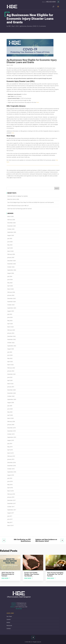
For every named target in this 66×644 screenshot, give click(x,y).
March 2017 (10, 525)
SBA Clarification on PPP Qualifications (22, 540)
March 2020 (10, 418)
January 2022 (11, 371)
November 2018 (12, 466)
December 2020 (12, 390)
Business (30, 26)
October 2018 (11, 469)
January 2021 (11, 387)
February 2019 (11, 456)
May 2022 (10, 358)
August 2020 (11, 402)
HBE (9, 26)
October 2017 (11, 507)
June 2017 (10, 519)
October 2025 (11, 229)
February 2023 (11, 330)
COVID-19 (35, 26)
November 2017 (12, 503)
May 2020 (10, 412)
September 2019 (12, 437)
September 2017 (12, 510)
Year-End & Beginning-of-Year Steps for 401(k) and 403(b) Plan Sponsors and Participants (31, 202)
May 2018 (10, 485)
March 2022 (10, 365)
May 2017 (10, 522)
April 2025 (10, 248)
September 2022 (12, 346)
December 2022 (12, 336)
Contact (9, 629)
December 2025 (12, 223)
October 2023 (11, 305)
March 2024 (10, 289)
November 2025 (12, 226)
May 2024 (10, 283)
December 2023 (12, 298)
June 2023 (10, 317)
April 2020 (10, 415)
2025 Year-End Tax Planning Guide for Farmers (20, 209)
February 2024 (11, 292)
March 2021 (10, 384)
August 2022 (11, 349)
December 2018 (12, 462)
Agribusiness (23, 26)
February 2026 (11, 220)
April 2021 (10, 380)
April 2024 (10, 286)
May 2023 (10, 321)
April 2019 (10, 450)
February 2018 (11, 494)
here (38, 102)
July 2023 (10, 314)
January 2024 (11, 295)
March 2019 (10, 453)
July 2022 (10, 352)
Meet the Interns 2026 (13, 199)
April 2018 (10, 488)
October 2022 (11, 343)
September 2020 (12, 399)
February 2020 (11, 421)
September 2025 (12, 232)
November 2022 (12, 339)
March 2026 (10, 216)
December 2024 (12, 261)
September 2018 (12, 472)
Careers (9, 619)
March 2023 (10, 327)
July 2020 (10, 406)
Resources (9, 625)
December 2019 (12, 428)
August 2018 (11, 475)
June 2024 (10, 280)
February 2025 (11, 254)
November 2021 (12, 374)
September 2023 (12, 308)
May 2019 (10, 447)
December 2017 (12, 500)
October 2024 (11, 267)
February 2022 (11, 368)
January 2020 (11, 425)
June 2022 (10, 355)
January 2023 (11, 333)
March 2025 (10, 251)
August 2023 (11, 311)
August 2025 (11, 235)
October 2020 (11, 396)
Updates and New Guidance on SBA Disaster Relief (46, 540)
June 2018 (10, 481)
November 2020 (12, 393)
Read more (5, 578)
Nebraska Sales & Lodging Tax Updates (18, 196)
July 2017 (10, 516)
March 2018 (10, 491)
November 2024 (12, 264)
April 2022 (10, 362)
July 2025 (10, 238)
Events (8, 622)
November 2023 (12, 302)
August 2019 (11, 440)
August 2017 (11, 513)
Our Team (9, 616)
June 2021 (10, 377)
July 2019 (10, 444)
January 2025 (11, 257)
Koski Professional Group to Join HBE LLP (18, 206)
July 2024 (10, 276)
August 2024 (11, 273)
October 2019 (11, 434)
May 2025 (10, 245)
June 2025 (10, 242)
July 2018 (10, 478)
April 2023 (10, 324)
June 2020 (10, 409)
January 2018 (11, 497)
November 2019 (12, 431)
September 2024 (12, 270)
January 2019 (11, 459)
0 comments (42, 26)
